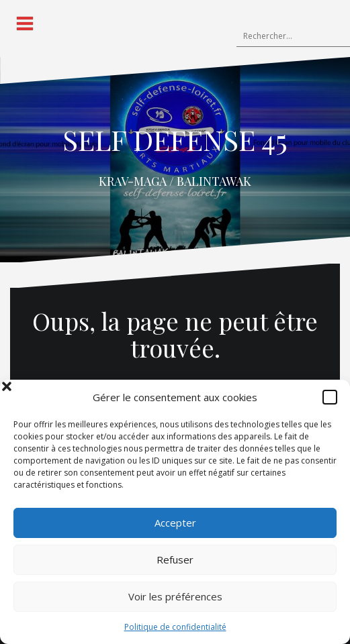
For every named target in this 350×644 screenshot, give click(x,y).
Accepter (175, 523)
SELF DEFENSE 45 (175, 140)
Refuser (175, 559)
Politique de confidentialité (175, 627)
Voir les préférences (175, 596)
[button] (330, 397)
